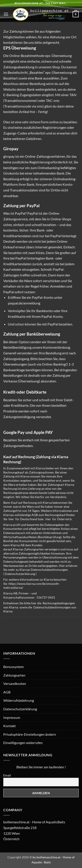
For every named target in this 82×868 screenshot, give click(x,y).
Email (7, 775)
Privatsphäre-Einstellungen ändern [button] (30, 734)
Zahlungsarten (14, 675)
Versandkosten (15, 683)
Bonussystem (13, 667)
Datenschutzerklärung (20, 574)
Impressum (12, 717)
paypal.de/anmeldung (24, 303)
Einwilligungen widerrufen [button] (23, 743)
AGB (7, 692)
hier (11, 519)
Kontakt (10, 726)
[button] (6, 14)
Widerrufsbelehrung (19, 700)
